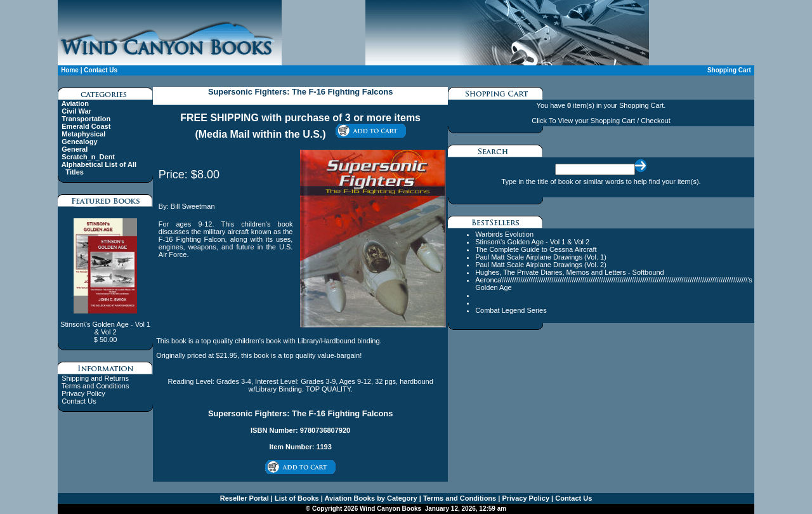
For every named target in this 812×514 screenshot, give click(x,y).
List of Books (296, 498)
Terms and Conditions (95, 386)
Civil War (76, 111)
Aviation (75, 103)
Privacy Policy (83, 393)
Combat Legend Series (511, 310)
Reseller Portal (245, 498)
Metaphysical (83, 134)
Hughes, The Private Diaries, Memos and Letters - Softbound (570, 272)
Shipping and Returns (95, 378)
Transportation (86, 119)
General (75, 149)
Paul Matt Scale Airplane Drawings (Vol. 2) (541, 265)
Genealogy (79, 142)
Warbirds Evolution (504, 234)
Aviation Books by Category (370, 498)
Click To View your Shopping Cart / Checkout (601, 121)
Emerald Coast (86, 126)
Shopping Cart (729, 70)
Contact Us (101, 70)
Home (70, 70)
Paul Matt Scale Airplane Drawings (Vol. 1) (541, 257)
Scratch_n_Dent (88, 157)
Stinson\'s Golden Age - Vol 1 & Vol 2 (532, 242)
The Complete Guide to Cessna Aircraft (536, 249)
